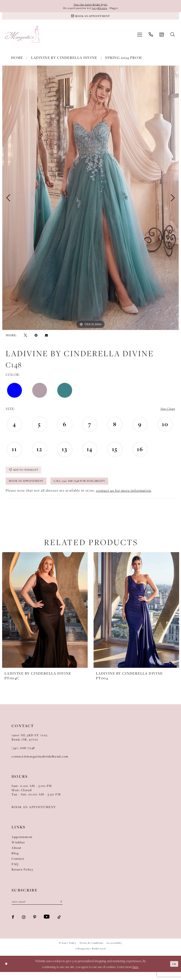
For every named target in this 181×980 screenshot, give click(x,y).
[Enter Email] (37, 909)
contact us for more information (124, 497)
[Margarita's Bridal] (23, 37)
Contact (18, 866)
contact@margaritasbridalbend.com (40, 763)
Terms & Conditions (91, 951)
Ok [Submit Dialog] (173, 972)
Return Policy (23, 876)
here (136, 975)
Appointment (22, 844)
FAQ (15, 871)
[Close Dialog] (7, 972)
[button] (140, 37)
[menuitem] (140, 37)
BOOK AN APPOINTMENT (34, 814)
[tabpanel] (90, 201)
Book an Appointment (30, 487)
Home (17, 60)
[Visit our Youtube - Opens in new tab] (47, 925)
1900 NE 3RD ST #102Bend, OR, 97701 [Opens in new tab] (30, 744)
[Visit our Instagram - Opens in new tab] (24, 925)
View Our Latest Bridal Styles (90, 5)
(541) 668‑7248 (23, 755)
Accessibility (114, 951)
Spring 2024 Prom (123, 60)
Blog (15, 860)
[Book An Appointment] (90, 18)
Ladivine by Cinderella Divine (64, 60)
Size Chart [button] (166, 412)
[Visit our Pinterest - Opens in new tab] (35, 925)
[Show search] (173, 37)
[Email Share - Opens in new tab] (46, 338)
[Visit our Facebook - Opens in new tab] (13, 925)
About (16, 855)
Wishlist (18, 849)
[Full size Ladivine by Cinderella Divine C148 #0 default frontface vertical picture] (90, 201)
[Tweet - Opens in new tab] (25, 338)
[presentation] (45, 617)
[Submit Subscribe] (59, 909)
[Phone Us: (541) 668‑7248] (151, 37)
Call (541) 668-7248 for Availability (95, 487)
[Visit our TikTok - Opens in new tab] (59, 925)
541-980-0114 (102, 9)
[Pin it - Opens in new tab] (36, 338)
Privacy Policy (68, 951)
